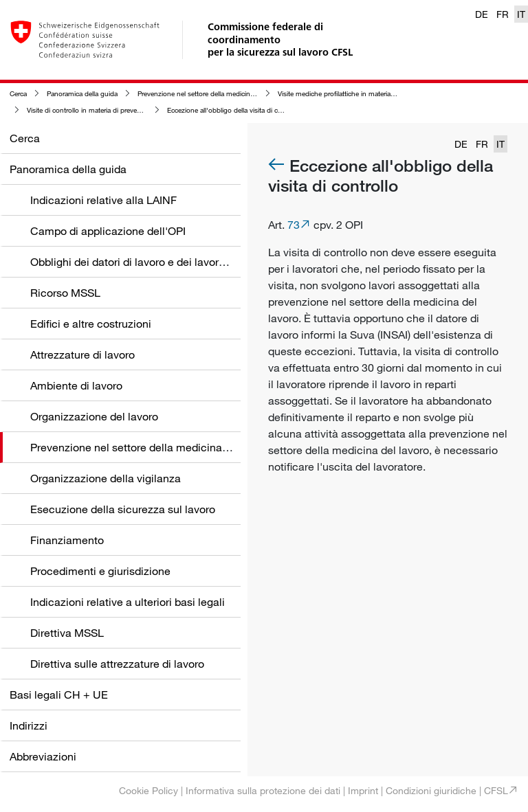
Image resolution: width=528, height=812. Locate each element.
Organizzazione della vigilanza (106, 478)
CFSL (496, 790)
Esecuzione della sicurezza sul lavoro (123, 509)
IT (521, 14)
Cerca (18, 94)
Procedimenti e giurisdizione (100, 571)
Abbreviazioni (43, 756)
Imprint (363, 790)
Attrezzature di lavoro (82, 354)
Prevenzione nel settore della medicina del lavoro (211, 94)
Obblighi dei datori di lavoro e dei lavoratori (135, 262)
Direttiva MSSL (67, 633)
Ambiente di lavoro (76, 385)
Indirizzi (29, 725)
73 (294, 225)
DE (482, 14)
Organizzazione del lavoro (94, 416)
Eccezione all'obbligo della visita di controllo (234, 110)
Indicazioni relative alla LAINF (103, 200)
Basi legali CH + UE (59, 695)
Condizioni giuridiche (431, 790)
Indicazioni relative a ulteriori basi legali (128, 602)
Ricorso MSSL (65, 293)
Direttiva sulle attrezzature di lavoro (117, 664)
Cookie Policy (148, 790)
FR (503, 14)
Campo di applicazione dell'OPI (108, 231)
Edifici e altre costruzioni (91, 324)
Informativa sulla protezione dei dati (263, 790)
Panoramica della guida (82, 94)
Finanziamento (67, 540)
